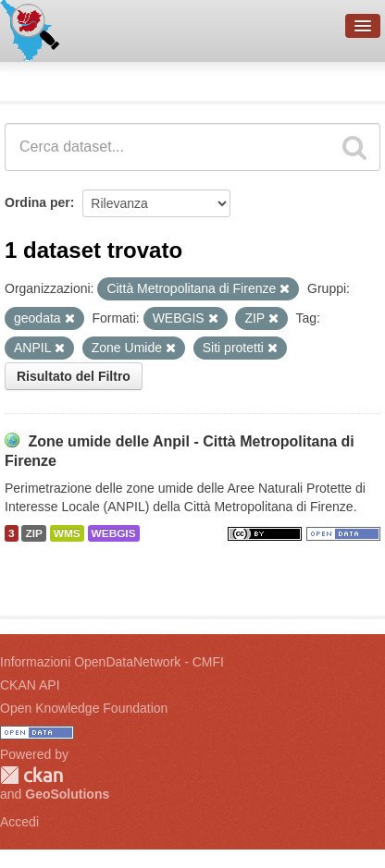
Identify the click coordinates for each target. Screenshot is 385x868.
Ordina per (37, 202)
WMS (67, 533)
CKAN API (30, 685)
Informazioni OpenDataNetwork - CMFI (112, 662)
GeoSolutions (67, 794)
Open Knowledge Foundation (84, 708)
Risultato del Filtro (74, 376)
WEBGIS (114, 533)
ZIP (33, 533)
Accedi (19, 822)
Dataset (33, 79)
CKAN (31, 775)
